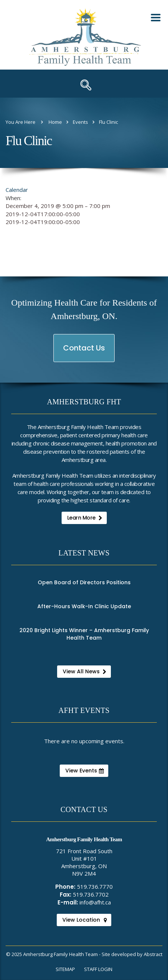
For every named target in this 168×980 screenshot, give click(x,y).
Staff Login (98, 969)
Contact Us (84, 352)
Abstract (153, 954)
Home (55, 122)
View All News (85, 671)
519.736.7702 (91, 894)
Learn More (85, 518)
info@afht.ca (95, 902)
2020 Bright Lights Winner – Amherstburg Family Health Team (84, 634)
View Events (85, 771)
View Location (85, 920)
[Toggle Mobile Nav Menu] (156, 18)
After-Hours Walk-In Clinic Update (84, 606)
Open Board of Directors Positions (84, 582)
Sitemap (65, 969)
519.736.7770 (95, 886)
